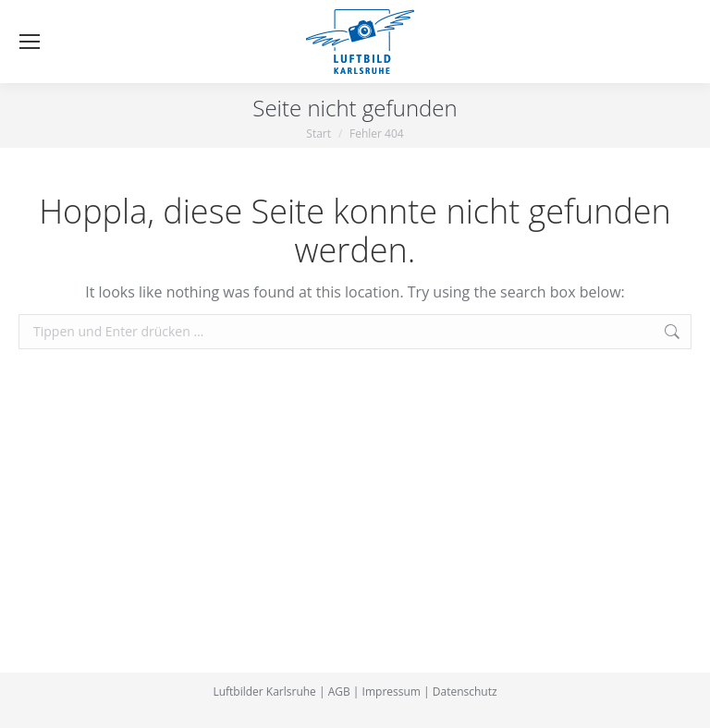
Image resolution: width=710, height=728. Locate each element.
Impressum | (396, 692)
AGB (339, 692)
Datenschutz (465, 692)
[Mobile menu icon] (30, 42)
